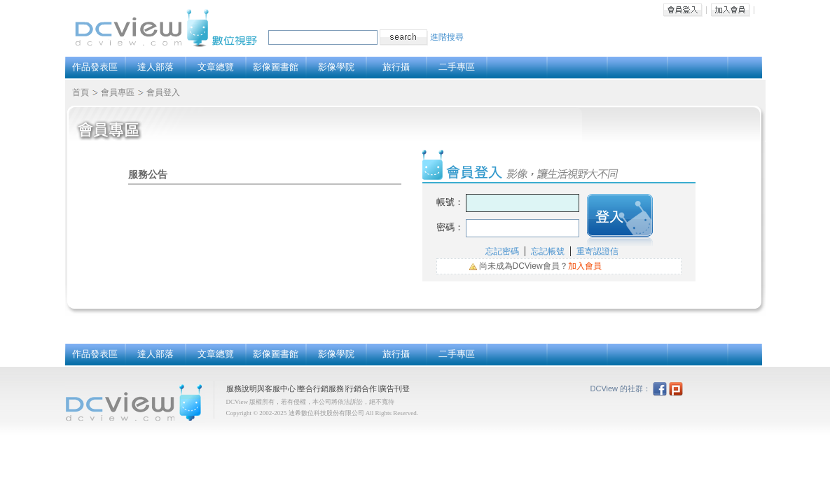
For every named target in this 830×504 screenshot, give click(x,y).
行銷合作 (361, 388)
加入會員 (731, 10)
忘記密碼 (502, 251)
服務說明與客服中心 (261, 388)
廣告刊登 (394, 388)
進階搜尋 (447, 37)
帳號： (450, 202)
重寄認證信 (597, 251)
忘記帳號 (548, 251)
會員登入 (683, 10)
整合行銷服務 (321, 388)
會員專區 (118, 92)
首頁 (81, 92)
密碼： (450, 227)
